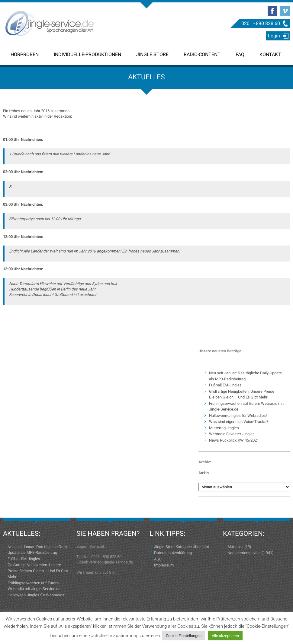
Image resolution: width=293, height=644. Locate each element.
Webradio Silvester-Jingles (232, 434)
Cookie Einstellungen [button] (184, 636)
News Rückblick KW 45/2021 (234, 440)
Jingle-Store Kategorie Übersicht (182, 547)
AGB (158, 559)
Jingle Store (152, 54)
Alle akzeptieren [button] (225, 636)
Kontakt (270, 54)
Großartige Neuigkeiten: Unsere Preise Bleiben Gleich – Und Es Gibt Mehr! (38, 571)
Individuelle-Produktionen (87, 54)
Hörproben (25, 54)
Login (274, 36)
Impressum (164, 565)
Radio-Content (202, 54)
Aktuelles (235, 547)
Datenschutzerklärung (173, 553)
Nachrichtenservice (244, 553)
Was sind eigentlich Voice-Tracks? (239, 422)
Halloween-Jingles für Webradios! (238, 416)
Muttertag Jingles (224, 428)
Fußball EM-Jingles (225, 385)
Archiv (204, 473)
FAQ (240, 54)
